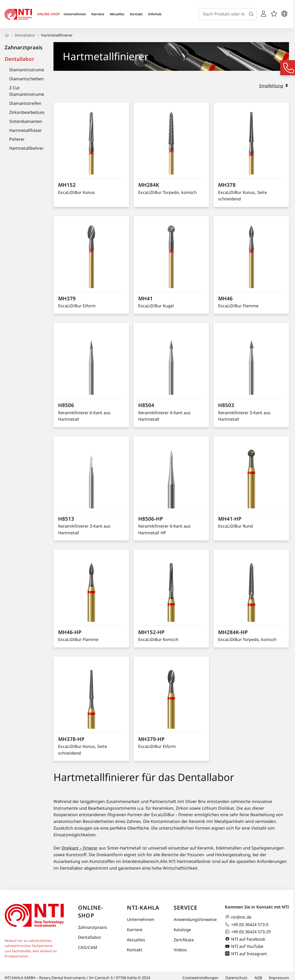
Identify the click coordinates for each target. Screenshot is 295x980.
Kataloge (182, 930)
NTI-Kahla (143, 907)
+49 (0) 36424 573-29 (248, 932)
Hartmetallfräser (25, 130)
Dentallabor (19, 59)
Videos (180, 950)
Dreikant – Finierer (80, 848)
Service (185, 907)
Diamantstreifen (25, 103)
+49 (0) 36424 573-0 (247, 924)
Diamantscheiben (27, 79)
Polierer (17, 139)
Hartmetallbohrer (26, 148)
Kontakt (136, 14)
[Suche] (252, 14)
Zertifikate (184, 940)
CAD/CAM (88, 947)
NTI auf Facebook (245, 939)
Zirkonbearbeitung (28, 112)
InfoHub (155, 14)
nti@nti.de (238, 917)
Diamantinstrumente (30, 70)
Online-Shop (91, 911)
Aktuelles (117, 14)
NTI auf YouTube (244, 946)
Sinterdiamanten (26, 121)
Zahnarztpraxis (24, 47)
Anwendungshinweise (195, 919)
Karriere (98, 14)
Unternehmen (75, 14)
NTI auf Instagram (246, 954)
